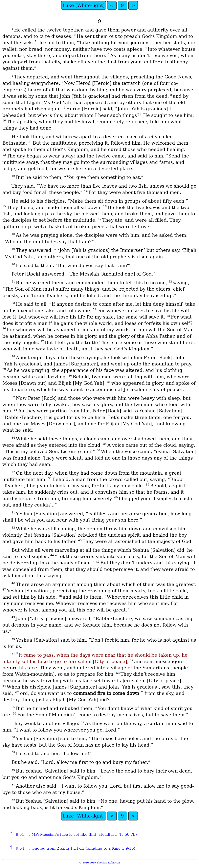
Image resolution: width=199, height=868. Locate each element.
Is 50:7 (126, 834)
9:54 (20, 848)
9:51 (20, 834)
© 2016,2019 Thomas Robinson (99, 863)
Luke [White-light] (84, 5)
